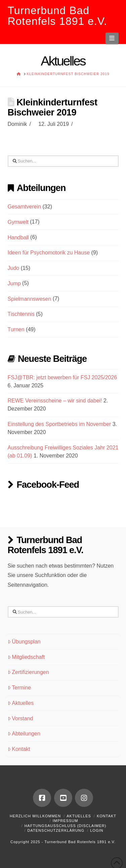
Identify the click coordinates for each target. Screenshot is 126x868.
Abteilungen (24, 734)
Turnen (16, 329)
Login (97, 830)
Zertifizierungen (28, 672)
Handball (18, 237)
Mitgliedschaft (26, 657)
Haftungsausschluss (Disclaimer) (66, 826)
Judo (14, 268)
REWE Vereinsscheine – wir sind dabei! (55, 401)
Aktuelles (21, 703)
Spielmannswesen (30, 299)
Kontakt (19, 749)
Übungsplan (24, 642)
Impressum (66, 821)
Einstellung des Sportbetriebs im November (59, 424)
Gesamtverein (25, 207)
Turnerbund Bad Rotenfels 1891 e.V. (57, 16)
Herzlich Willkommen (35, 816)
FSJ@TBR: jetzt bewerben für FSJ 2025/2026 (62, 377)
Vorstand (20, 718)
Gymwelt (18, 222)
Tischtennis (21, 314)
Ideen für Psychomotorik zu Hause (49, 253)
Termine (19, 688)
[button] (112, 38)
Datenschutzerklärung (56, 830)
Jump (14, 283)
